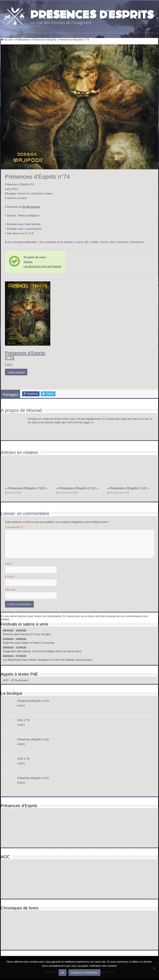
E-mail (10, 577)
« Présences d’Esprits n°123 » (26, 488)
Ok (63, 973)
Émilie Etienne (31, 207)
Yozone (28, 262)
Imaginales (9, 651)
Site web (10, 590)
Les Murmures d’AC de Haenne (42, 266)
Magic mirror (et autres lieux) (64, 651)
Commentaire (14, 527)
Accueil (7, 40)
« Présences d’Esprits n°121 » (128, 488)
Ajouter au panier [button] (16, 372)
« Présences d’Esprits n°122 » (77, 488)
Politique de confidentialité (84, 973)
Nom (9, 564)
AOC (6, 680)
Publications (23, 40)
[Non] (154, 968)
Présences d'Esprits (44, 40)
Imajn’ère (8, 643)
